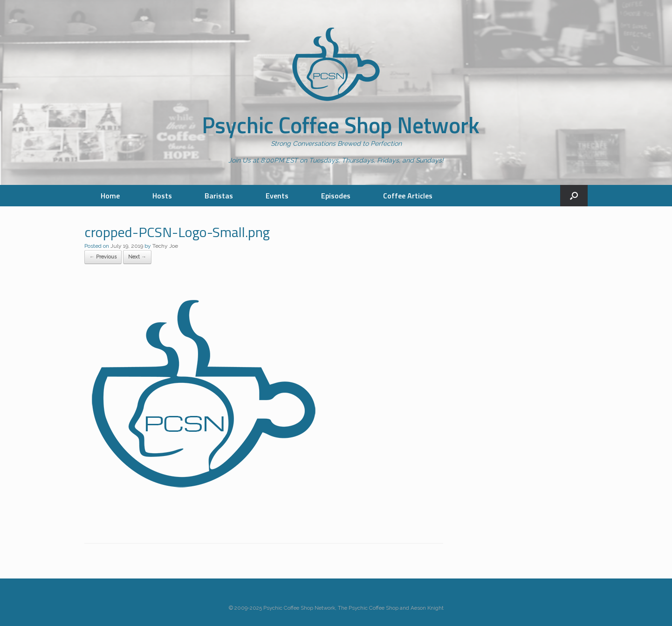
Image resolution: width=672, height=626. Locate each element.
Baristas (219, 196)
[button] (574, 196)
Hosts (162, 196)
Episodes (336, 196)
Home (110, 196)
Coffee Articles (408, 196)
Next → (137, 257)
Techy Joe (165, 246)
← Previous (103, 257)
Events (277, 196)
